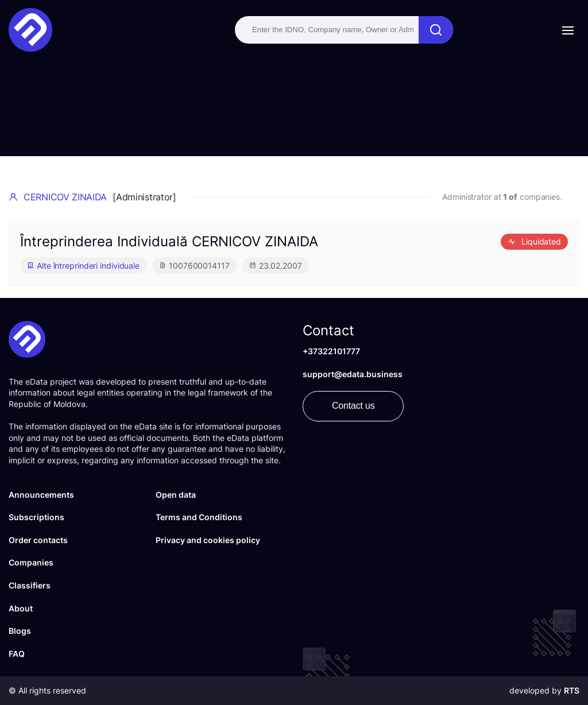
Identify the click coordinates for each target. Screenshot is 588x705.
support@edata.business (353, 374)
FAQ (17, 654)
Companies (31, 562)
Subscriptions (36, 517)
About (21, 608)
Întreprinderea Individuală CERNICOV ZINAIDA (169, 241)
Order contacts (38, 540)
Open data (176, 495)
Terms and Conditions (199, 517)
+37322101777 (331, 351)
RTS (572, 690)
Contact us (353, 406)
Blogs (20, 631)
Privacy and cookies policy (208, 540)
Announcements (41, 495)
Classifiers (30, 585)
